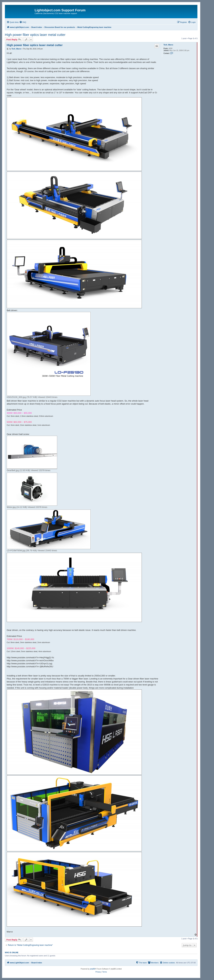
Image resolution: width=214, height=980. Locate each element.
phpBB (92, 969)
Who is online (12, 952)
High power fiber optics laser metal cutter (35, 35)
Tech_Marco (168, 45)
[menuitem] (23, 22)
